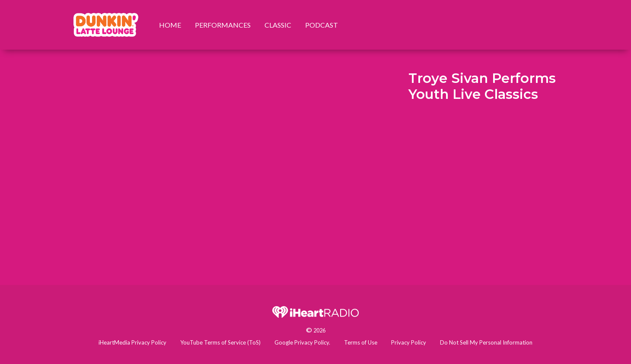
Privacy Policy (409, 342)
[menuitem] (106, 25)
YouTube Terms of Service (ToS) (220, 342)
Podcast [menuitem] (322, 25)
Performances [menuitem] (223, 25)
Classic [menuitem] (278, 25)
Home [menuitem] (170, 25)
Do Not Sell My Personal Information (486, 342)
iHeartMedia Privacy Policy (132, 342)
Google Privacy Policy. (302, 342)
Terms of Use (361, 342)
